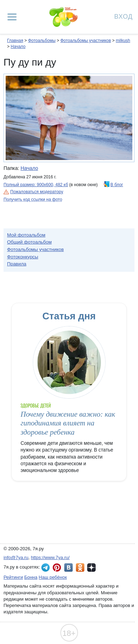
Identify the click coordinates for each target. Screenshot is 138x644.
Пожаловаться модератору (37, 192)
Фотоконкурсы (23, 257)
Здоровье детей (36, 406)
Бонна (31, 577)
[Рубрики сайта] (12, 17)
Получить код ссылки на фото (33, 200)
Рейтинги (13, 577)
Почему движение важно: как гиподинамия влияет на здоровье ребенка (68, 423)
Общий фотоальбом (29, 242)
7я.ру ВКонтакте (68, 568)
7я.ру (91, 568)
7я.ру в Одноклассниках (80, 568)
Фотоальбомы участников (86, 41)
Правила (17, 264)
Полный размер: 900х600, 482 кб (36, 185)
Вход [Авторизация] (124, 16)
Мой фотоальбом (26, 235)
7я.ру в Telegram (46, 568)
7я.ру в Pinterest (57, 568)
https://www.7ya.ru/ (50, 557)
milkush (123, 41)
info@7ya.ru (16, 557)
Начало (18, 47)
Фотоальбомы (42, 41)
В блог (117, 185)
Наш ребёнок (53, 577)
